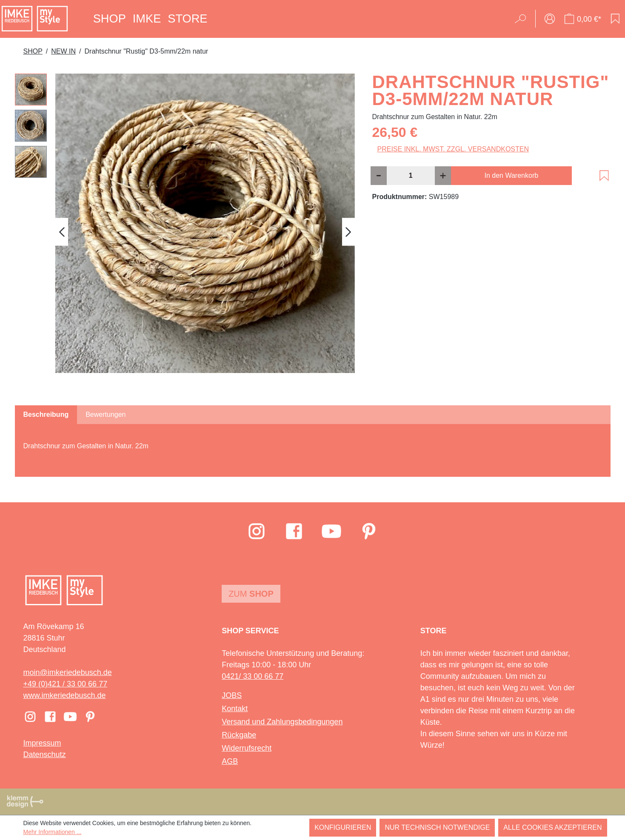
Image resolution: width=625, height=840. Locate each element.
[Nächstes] (348, 232)
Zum (251, 594)
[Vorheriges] (62, 232)
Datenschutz (45, 755)
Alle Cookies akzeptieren (552, 827)
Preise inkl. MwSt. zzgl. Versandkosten (453, 149)
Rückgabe (239, 735)
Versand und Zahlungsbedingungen (282, 722)
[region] (185, 232)
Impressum (42, 743)
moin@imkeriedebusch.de (68, 672)
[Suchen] (523, 19)
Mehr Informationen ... (53, 832)
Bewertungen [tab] (106, 414)
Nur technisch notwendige (437, 827)
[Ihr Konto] (550, 19)
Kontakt (235, 709)
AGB (230, 761)
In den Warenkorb (512, 175)
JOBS (232, 695)
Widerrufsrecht (247, 748)
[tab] (46, 415)
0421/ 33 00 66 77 (253, 676)
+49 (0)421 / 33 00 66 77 (66, 684)
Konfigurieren (343, 827)
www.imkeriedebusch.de (65, 695)
